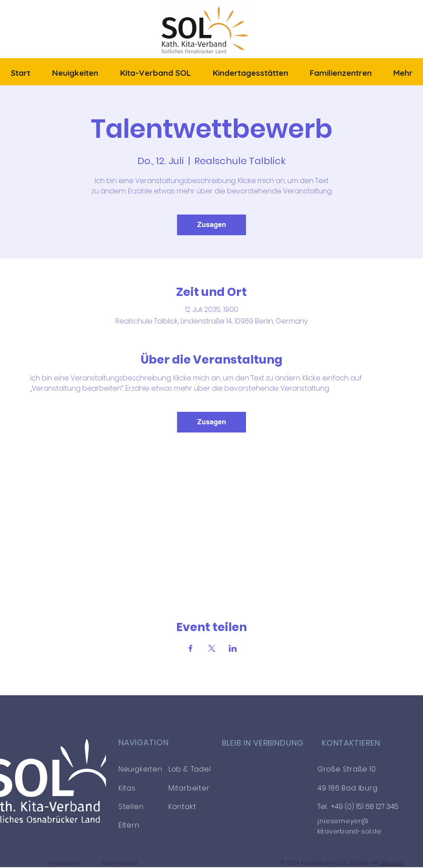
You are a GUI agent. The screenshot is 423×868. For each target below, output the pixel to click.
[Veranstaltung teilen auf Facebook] (191, 648)
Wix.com (392, 863)
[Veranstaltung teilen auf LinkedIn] (233, 648)
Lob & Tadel (190, 769)
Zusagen (212, 225)
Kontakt (182, 807)
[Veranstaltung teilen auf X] (212, 648)
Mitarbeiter (189, 788)
